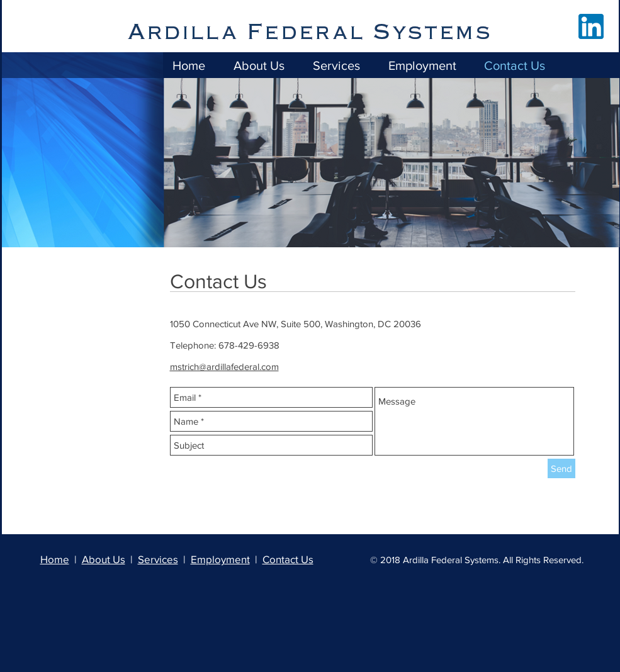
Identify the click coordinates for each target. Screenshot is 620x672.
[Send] (561, 468)
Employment (220, 559)
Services (158, 559)
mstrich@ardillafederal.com (224, 367)
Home (55, 559)
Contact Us (288, 559)
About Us (104, 559)
